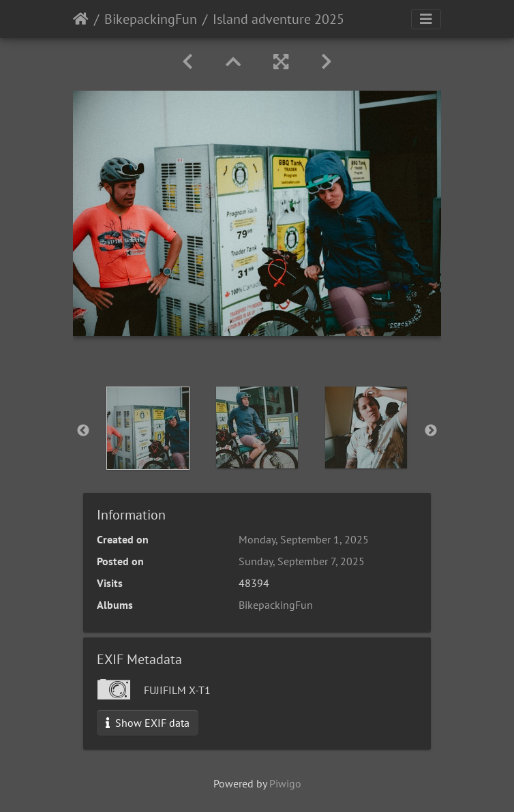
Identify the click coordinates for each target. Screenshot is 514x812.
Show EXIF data (148, 723)
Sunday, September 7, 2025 (302, 561)
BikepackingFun (151, 19)
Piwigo (285, 783)
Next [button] (431, 431)
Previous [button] (83, 431)
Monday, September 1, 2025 (304, 539)
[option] (148, 428)
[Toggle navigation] (426, 19)
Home (81, 19)
